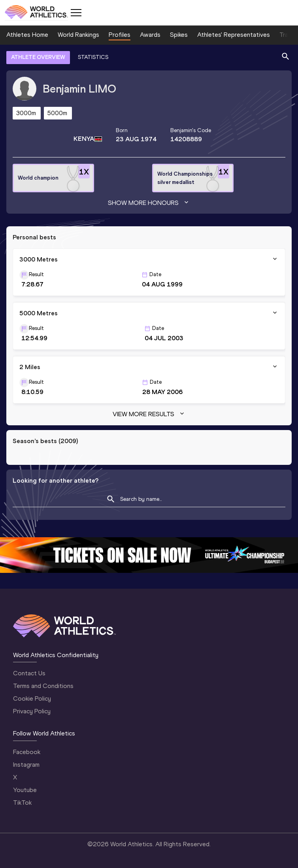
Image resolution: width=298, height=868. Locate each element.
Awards (150, 35)
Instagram (26, 765)
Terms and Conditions (43, 686)
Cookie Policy (32, 698)
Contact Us (29, 673)
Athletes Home (27, 35)
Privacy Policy (32, 711)
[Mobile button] (76, 13)
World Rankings (78, 35)
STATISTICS (93, 57)
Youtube (25, 790)
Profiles (120, 35)
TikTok (22, 803)
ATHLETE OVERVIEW (38, 57)
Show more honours (149, 203)
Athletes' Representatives (234, 35)
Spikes (179, 35)
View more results (149, 414)
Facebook (27, 752)
